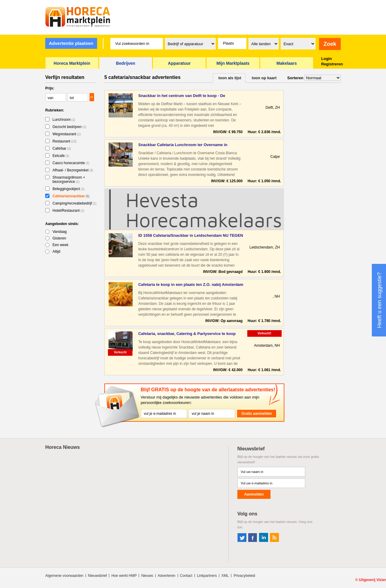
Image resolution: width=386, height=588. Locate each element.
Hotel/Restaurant (68, 211)
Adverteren (167, 576)
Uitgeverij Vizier (372, 580)
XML (225, 576)
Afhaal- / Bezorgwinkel (73, 170)
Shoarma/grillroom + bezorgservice (69, 180)
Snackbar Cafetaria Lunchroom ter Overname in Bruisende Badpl (183, 145)
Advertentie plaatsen (71, 43)
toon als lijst (230, 78)
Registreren (332, 64)
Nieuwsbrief (98, 576)
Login (326, 59)
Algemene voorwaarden (64, 576)
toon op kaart (264, 78)
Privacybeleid (244, 576)
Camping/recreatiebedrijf (74, 203)
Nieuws (147, 576)
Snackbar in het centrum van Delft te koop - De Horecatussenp (182, 96)
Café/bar (62, 149)
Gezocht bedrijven (69, 127)
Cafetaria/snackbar (71, 196)
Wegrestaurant (67, 134)
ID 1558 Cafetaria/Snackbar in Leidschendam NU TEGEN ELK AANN (191, 236)
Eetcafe (61, 156)
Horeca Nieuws (63, 447)
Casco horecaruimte (71, 163)
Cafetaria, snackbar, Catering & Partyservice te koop (187, 334)
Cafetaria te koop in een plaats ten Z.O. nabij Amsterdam (191, 285)
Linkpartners (207, 576)
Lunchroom (64, 120)
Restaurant (64, 141)
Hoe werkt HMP (124, 576)
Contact (186, 576)
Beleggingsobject (68, 189)
